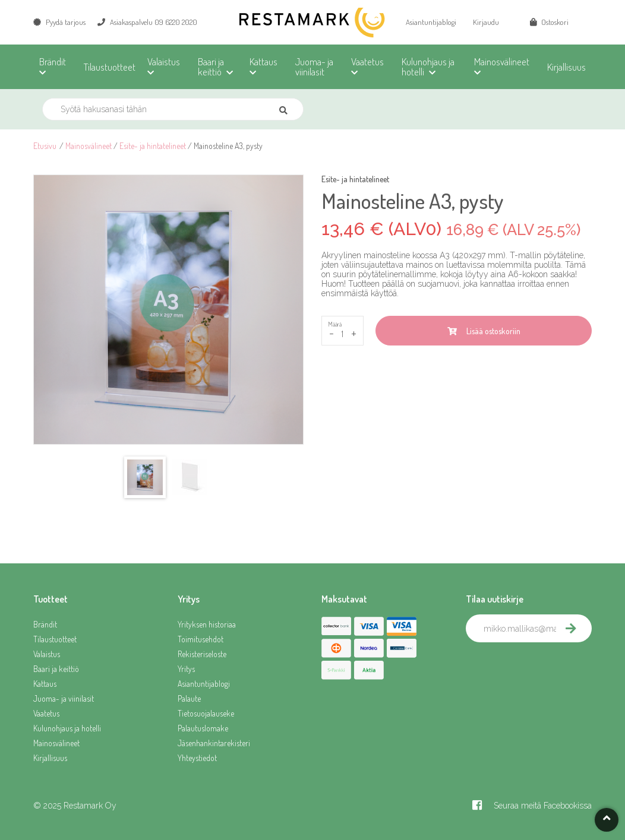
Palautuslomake (203, 728)
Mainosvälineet (89, 146)
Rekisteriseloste (202, 654)
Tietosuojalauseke (206, 713)
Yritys (186, 669)
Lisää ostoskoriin (484, 331)
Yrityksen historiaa (207, 624)
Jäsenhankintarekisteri (214, 743)
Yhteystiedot (197, 758)
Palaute (189, 698)
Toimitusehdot (201, 639)
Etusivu (45, 146)
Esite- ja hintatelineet (153, 146)
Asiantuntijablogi (431, 22)
